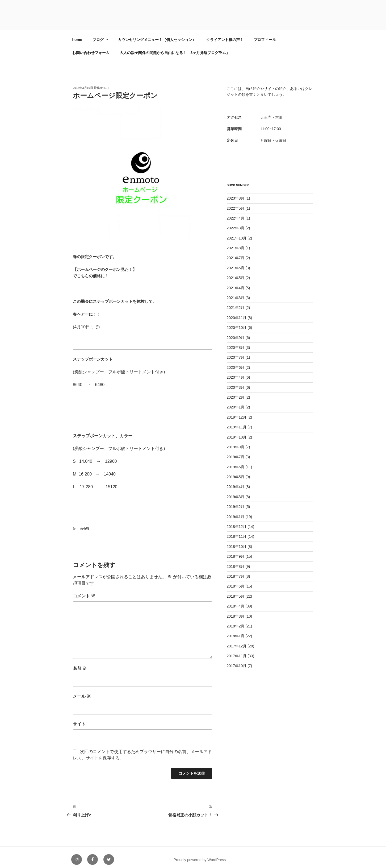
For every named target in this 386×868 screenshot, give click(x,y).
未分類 (85, 524)
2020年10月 (237, 323)
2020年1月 (236, 403)
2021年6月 (236, 263)
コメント (84, 591)
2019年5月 (236, 472)
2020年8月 (236, 343)
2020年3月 (236, 383)
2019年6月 (236, 462)
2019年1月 (236, 512)
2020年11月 (237, 313)
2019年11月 (237, 423)
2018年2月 (236, 622)
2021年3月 (236, 293)
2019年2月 (236, 502)
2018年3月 (236, 612)
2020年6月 (236, 363)
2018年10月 (237, 542)
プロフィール (265, 35)
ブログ (101, 35)
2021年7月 (236, 253)
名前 (80, 664)
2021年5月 (236, 273)
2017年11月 (237, 651)
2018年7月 (236, 572)
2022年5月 (236, 204)
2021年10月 (237, 234)
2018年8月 (236, 562)
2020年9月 (236, 333)
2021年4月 (236, 283)
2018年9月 (236, 552)
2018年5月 (236, 592)
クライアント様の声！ (225, 35)
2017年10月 (237, 661)
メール (82, 692)
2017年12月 (237, 642)
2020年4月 (236, 373)
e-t (107, 83)
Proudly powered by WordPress (200, 855)
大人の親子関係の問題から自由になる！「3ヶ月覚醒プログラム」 (175, 48)
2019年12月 (237, 413)
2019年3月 (236, 492)
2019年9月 (236, 443)
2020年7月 (236, 353)
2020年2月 (236, 393)
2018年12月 (237, 522)
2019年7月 (236, 452)
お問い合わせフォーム (91, 48)
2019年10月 (237, 433)
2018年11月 (237, 532)
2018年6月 (236, 582)
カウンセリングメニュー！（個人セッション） (157, 35)
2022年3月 (236, 224)
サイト (79, 719)
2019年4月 (236, 482)
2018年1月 (236, 631)
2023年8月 (236, 194)
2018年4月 (236, 602)
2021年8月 (236, 243)
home (77, 35)
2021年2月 (236, 303)
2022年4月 (236, 214)
